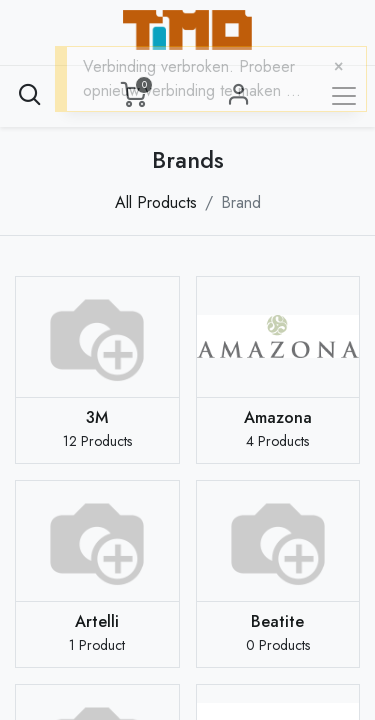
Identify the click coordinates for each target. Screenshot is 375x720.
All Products (156, 202)
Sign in (239, 95)
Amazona (278, 417)
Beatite (277, 621)
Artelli (97, 621)
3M (97, 417)
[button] (30, 95)
